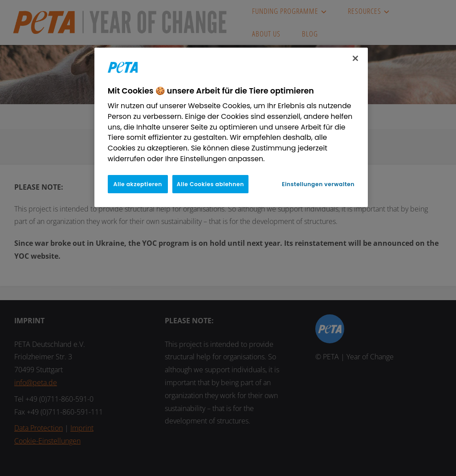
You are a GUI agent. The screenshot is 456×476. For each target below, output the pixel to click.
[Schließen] (355, 58)
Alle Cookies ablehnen (210, 184)
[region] (231, 127)
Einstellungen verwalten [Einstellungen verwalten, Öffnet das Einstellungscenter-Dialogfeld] (318, 184)
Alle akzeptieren (138, 184)
